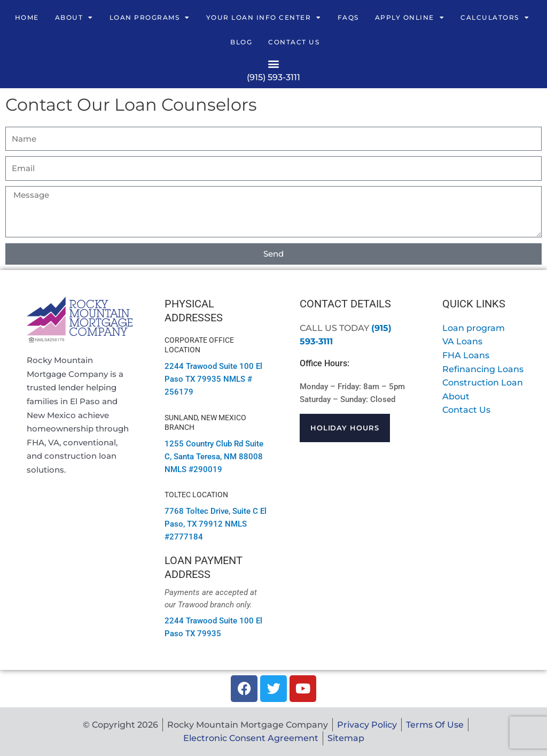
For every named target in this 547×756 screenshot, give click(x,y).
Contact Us (294, 42)
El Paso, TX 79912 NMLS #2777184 (216, 524)
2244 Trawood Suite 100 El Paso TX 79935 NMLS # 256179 (213, 379)
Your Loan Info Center (264, 18)
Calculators (495, 18)
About (74, 18)
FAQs (348, 17)
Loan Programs (150, 18)
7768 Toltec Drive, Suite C (211, 511)
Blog (241, 42)
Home (27, 17)
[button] (274, 63)
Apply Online (410, 18)
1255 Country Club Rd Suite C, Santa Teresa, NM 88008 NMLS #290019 (214, 457)
